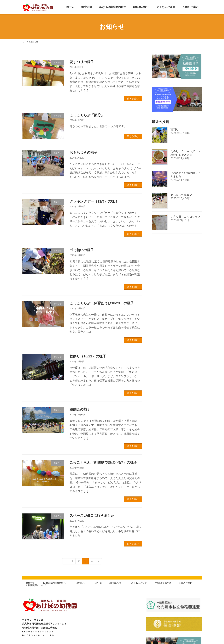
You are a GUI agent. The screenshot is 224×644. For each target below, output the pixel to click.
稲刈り (175, 129)
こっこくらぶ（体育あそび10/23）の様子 (102, 303)
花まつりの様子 (82, 62)
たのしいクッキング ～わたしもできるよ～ (185, 153)
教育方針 (30, 583)
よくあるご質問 (139, 583)
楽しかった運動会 (181, 195)
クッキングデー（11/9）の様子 (94, 201)
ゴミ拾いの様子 (82, 250)
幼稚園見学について (36, 585)
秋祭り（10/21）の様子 (88, 356)
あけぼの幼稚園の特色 (54, 583)
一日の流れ (79, 583)
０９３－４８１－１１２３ (39, 632)
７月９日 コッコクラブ (185, 217)
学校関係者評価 (163, 583)
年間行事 (97, 583)
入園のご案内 (186, 583)
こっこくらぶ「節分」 (87, 115)
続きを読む (133, 99)
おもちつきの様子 (83, 153)
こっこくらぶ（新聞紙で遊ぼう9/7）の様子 (103, 462)
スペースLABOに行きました (92, 516)
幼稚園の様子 (116, 583)
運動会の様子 (80, 409)
